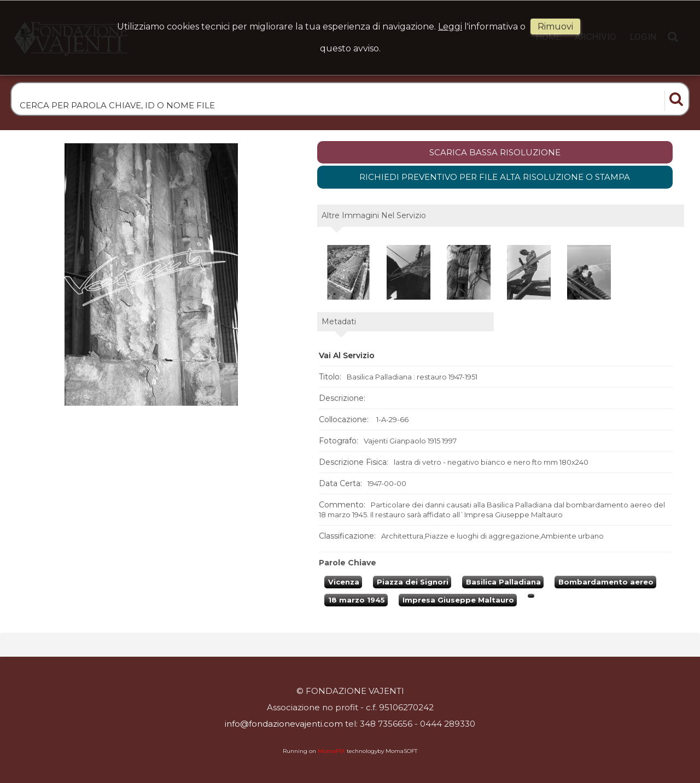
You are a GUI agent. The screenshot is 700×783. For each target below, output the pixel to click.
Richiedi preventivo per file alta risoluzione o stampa (495, 177)
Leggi (450, 27)
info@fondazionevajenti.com (284, 724)
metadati (339, 322)
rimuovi (555, 27)
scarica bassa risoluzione (495, 152)
